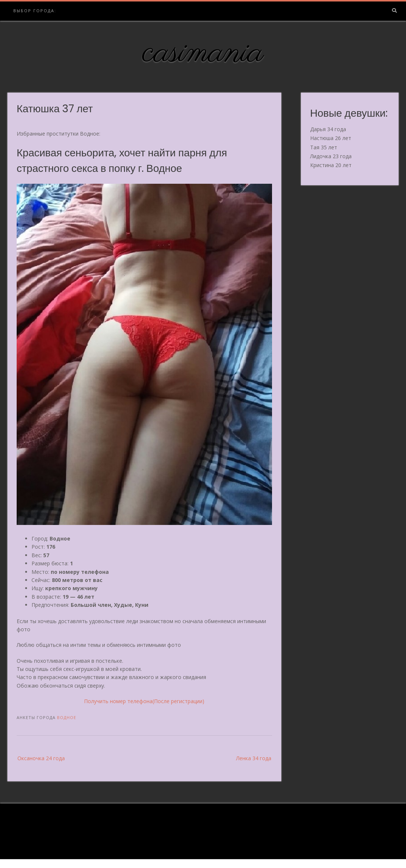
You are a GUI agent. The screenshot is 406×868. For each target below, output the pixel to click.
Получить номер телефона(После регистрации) (144, 701)
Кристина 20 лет (331, 165)
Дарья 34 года (328, 129)
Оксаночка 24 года (41, 758)
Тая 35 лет (324, 147)
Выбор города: (35, 11)
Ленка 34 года (254, 758)
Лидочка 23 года (331, 156)
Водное (67, 717)
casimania (203, 53)
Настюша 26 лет (331, 138)
